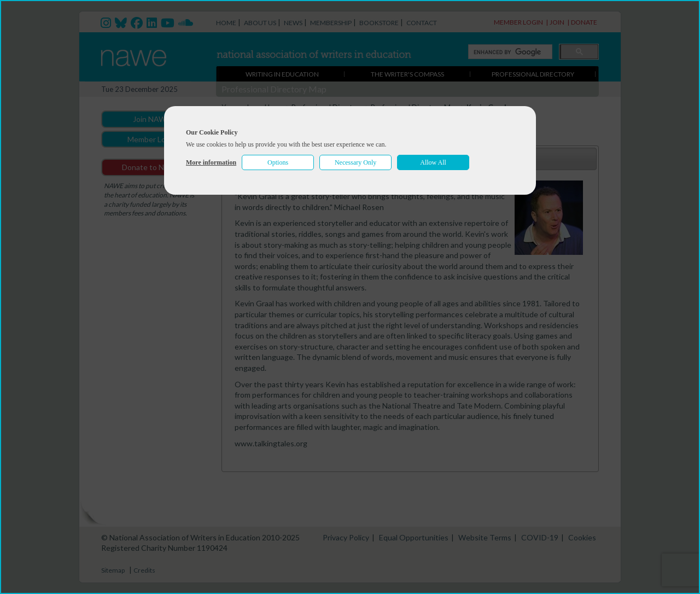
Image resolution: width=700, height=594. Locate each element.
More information (211, 162)
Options (278, 162)
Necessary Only (355, 162)
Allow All (433, 162)
